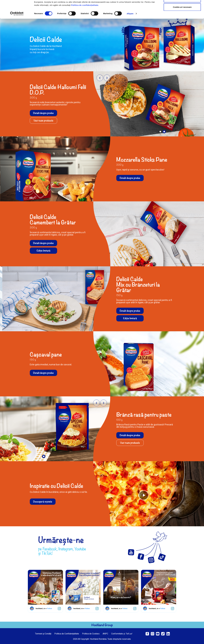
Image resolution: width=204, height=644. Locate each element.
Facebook (50, 549)
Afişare (130, 30)
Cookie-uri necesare (182, 24)
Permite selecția (182, 15)
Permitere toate (182, 7)
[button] (160, 132)
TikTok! (47, 553)
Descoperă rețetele (43, 502)
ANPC (105, 634)
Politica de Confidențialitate (67, 634)
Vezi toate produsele (43, 120)
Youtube (80, 549)
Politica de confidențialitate (85, 22)
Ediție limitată (44, 251)
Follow (48, 609)
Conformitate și (122, 634)
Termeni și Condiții (43, 634)
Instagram (66, 549)
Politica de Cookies (91, 634)
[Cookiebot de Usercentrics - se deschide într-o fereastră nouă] (17, 30)
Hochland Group (102, 625)
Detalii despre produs (43, 113)
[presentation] (100, 78)
